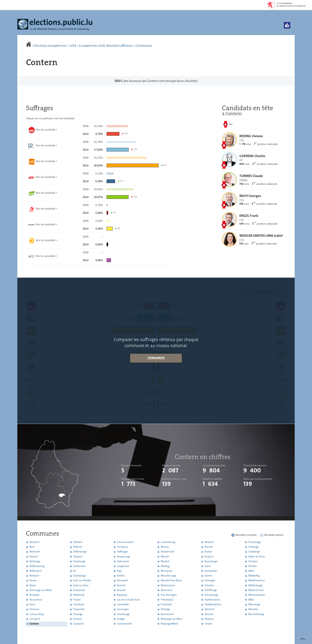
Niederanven (168, 585)
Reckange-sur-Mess (172, 619)
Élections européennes (50, 46)
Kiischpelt (122, 581)
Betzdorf (34, 576)
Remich (209, 547)
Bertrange (35, 561)
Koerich (121, 585)
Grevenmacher (125, 542)
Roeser (208, 552)
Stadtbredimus (213, 605)
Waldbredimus (257, 581)
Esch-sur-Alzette (82, 581)
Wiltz (251, 600)
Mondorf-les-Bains (171, 581)
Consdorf (35, 619)
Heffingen (123, 552)
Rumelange (211, 561)
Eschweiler (79, 590)
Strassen (209, 619)
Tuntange (253, 547)
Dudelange (79, 561)
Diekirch (78, 547)
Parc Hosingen (169, 595)
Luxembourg (168, 542)
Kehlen (121, 576)
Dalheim (78, 542)
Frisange (78, 614)
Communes (144, 46)
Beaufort (34, 542)
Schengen (210, 581)
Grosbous (122, 547)
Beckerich (35, 552)
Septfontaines (212, 600)
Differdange (80, 552)
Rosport (209, 557)
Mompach (167, 571)
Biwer (33, 585)
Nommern (167, 590)
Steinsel (209, 614)
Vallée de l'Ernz (257, 557)
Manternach (168, 552)
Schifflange (211, 590)
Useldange (254, 552)
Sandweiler (211, 571)
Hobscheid (123, 561)
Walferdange (255, 585)
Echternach (79, 566)
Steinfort (209, 609)
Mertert (165, 561)
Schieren (209, 585)
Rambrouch (167, 614)
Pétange (165, 609)
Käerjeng (122, 595)
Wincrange (254, 605)
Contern (34, 624)
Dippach (78, 557)
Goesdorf (78, 624)
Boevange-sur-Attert (41, 590)
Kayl (119, 571)
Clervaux (34, 609)
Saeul (208, 566)
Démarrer (156, 358)
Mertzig (165, 566)
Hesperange (124, 557)
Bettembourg (37, 566)
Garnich (78, 619)
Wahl (251, 571)
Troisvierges (255, 542)
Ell (75, 571)
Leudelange (123, 614)
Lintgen (121, 619)
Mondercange (169, 576)
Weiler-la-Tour (256, 590)
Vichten (253, 566)
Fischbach (79, 605)
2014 (73, 46)
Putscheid (166, 605)
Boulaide (34, 595)
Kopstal (121, 590)
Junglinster (123, 566)
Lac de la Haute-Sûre (128, 600)
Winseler (253, 609)
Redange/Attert (169, 624)
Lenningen (123, 609)
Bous (32, 605)
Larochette (123, 605)
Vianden (253, 561)
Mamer (165, 547)
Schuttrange (211, 595)
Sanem (208, 576)
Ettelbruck (79, 595)
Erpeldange (80, 576)
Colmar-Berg (37, 614)
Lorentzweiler (125, 624)
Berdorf (34, 557)
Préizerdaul (167, 600)
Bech (32, 547)
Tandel (208, 624)
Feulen (77, 600)
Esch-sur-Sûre (81, 585)
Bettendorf (36, 571)
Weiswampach (257, 595)
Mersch (165, 557)
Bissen (33, 581)
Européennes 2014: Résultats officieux (106, 46)
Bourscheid (36, 600)
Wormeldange (256, 614)
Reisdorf (209, 542)
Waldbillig (254, 576)
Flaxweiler (79, 609)
